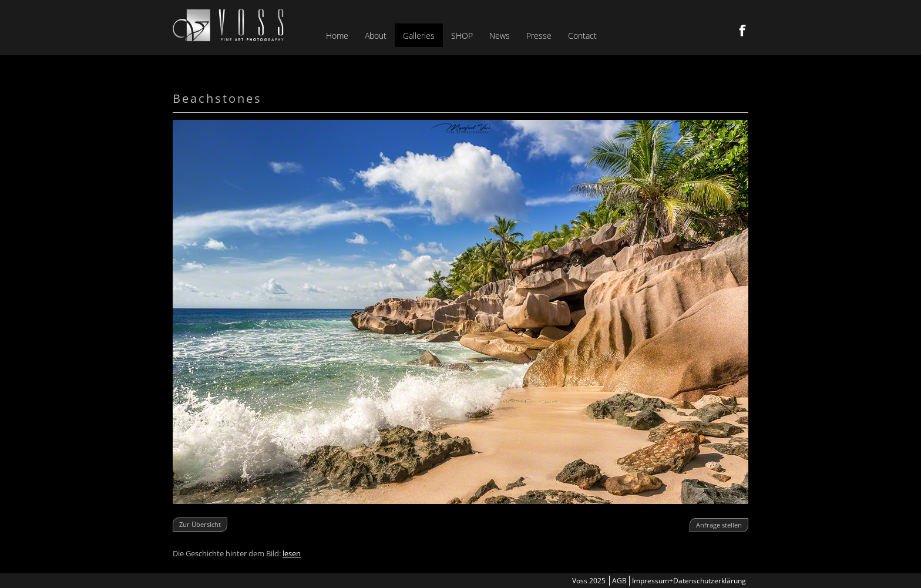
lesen (292, 553)
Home (337, 36)
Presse (539, 36)
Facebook (742, 31)
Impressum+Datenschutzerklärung (689, 581)
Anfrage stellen (719, 525)
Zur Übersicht (200, 524)
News (500, 36)
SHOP (462, 36)
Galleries (419, 36)
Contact (582, 36)
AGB (619, 581)
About (376, 36)
